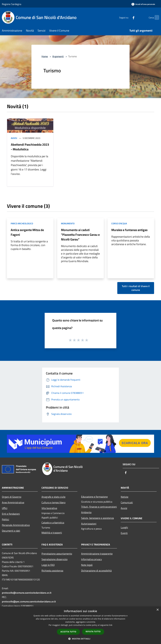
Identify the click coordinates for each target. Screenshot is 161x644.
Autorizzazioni (89, 524)
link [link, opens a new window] (111, 625)
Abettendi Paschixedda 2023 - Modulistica (30, 147)
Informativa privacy (92, 559)
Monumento (68, 223)
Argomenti (58, 56)
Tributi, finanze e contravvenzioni (99, 507)
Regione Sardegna (12, 4)
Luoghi (124, 527)
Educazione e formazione (94, 497)
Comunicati (127, 502)
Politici (6, 519)
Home (45, 56)
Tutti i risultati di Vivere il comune (136, 288)
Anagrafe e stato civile (53, 497)
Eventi (124, 533)
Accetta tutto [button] (68, 632)
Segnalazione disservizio (54, 559)
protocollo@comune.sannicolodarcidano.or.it (27, 593)
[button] (80, 639)
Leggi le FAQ (48, 565)
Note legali (87, 565)
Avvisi (14, 138)
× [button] (157, 610)
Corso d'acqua (119, 223)
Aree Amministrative (13, 502)
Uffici (5, 508)
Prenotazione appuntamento (57, 554)
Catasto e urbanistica (53, 523)
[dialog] (80, 625)
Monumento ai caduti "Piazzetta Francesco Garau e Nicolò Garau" (80, 235)
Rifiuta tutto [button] (93, 632)
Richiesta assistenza (52, 571)
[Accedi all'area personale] (143, 4)
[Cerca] (155, 17)
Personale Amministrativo (16, 525)
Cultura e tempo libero (53, 502)
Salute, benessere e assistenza (97, 518)
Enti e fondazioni (11, 514)
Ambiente (86, 512)
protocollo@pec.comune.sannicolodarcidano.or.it (29, 601)
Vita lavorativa (49, 508)
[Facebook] (127, 17)
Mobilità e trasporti (52, 533)
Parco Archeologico (22, 223)
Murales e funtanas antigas (129, 230)
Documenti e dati (11, 531)
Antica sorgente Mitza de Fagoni (27, 232)
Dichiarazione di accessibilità (96, 571)
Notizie (125, 497)
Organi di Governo (12, 497)
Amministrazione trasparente (97, 554)
